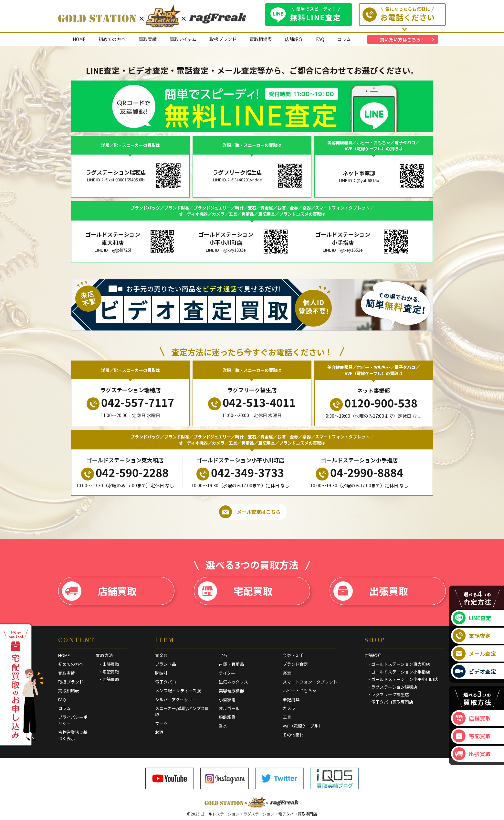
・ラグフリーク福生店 (388, 694)
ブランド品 (166, 664)
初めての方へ (112, 39)
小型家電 (227, 700)
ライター (227, 673)
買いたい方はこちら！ (403, 39)
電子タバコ (166, 682)
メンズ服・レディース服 (178, 691)
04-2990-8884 (359, 472)
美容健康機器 (231, 691)
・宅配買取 (109, 672)
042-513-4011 (252, 402)
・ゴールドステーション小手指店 (399, 672)
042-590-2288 (125, 472)
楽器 (287, 673)
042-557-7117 (130, 402)
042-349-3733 (240, 472)
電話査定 (472, 636)
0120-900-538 (374, 403)
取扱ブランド (223, 39)
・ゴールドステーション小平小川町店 (403, 679)
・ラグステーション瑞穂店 (392, 687)
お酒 (159, 732)
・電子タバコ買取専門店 (390, 702)
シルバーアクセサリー (176, 700)
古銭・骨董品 (231, 664)
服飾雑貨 (227, 717)
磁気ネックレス (233, 682)
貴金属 (161, 655)
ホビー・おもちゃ (299, 691)
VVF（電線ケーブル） (303, 726)
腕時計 (161, 673)
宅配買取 (235, 591)
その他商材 (293, 735)
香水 (223, 726)
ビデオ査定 (474, 671)
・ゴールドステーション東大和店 (399, 664)
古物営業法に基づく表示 (73, 735)
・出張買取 (109, 664)
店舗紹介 (294, 39)
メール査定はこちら (250, 512)
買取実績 (148, 39)
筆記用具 (291, 700)
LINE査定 (472, 618)
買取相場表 (261, 39)
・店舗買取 (109, 679)
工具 (287, 717)
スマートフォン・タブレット (310, 682)
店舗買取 (99, 591)
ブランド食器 (295, 664)
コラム (344, 39)
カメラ (289, 708)
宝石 (223, 655)
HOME (79, 39)
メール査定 (474, 653)
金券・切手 (293, 655)
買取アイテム (183, 39)
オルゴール (229, 708)
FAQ (320, 39)
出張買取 (371, 591)
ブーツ (161, 723)
